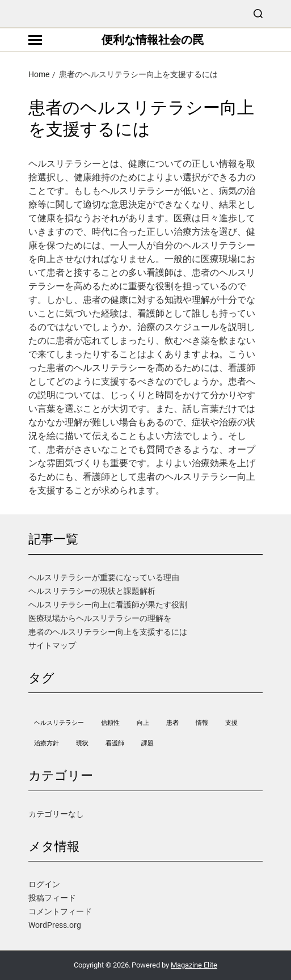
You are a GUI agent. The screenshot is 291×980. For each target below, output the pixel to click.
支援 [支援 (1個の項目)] (231, 723)
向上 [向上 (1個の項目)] (143, 723)
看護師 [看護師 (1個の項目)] (115, 743)
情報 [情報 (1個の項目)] (202, 723)
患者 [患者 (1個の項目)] (172, 723)
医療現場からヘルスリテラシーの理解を (100, 618)
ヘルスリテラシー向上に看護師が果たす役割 (108, 605)
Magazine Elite (194, 965)
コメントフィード (60, 911)
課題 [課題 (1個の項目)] (147, 743)
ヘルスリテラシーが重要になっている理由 (104, 577)
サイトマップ (52, 645)
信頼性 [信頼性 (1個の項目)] (110, 723)
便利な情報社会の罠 (153, 40)
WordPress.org (55, 925)
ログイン (44, 884)
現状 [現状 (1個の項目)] (82, 743)
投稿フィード (52, 898)
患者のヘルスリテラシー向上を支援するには (108, 632)
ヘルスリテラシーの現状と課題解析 (92, 591)
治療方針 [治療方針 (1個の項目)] (47, 743)
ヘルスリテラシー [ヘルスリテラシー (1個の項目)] (59, 723)
